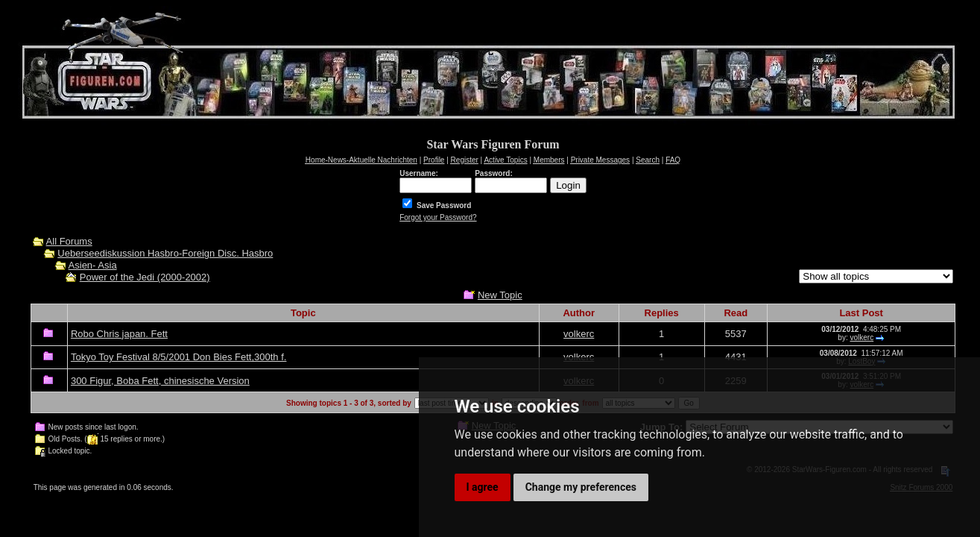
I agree (483, 487)
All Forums (69, 241)
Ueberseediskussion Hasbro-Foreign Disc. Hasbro (165, 253)
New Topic (500, 295)
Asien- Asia (93, 265)
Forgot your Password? (438, 217)
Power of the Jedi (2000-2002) (145, 277)
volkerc (579, 334)
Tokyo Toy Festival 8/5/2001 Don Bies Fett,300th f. (179, 357)
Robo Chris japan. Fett (119, 334)
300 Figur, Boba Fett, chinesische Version (160, 381)
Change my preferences (581, 487)
